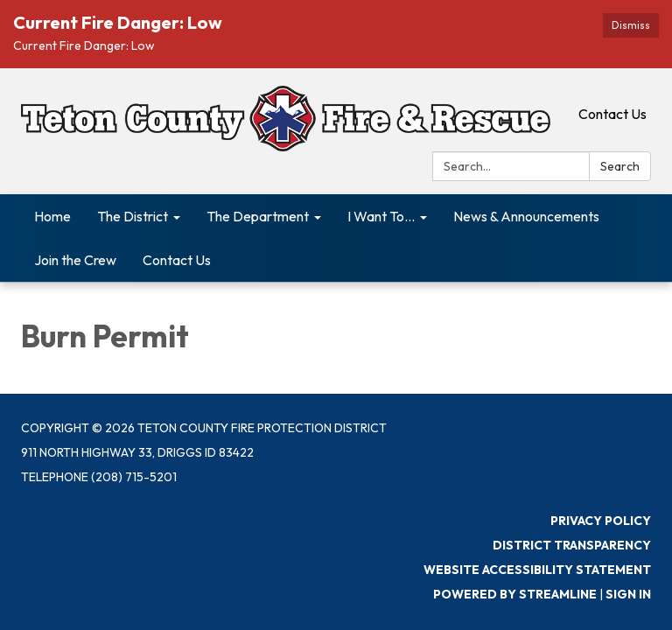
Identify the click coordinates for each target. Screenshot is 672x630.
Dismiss (631, 25)
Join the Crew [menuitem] (75, 260)
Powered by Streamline (515, 594)
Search (620, 166)
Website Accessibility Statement (537, 570)
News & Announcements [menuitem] (526, 216)
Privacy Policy (601, 521)
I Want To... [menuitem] (381, 216)
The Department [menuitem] (258, 216)
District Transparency (572, 545)
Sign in (628, 594)
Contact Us (612, 114)
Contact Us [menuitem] (177, 260)
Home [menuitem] (52, 216)
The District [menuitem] (133, 216)
